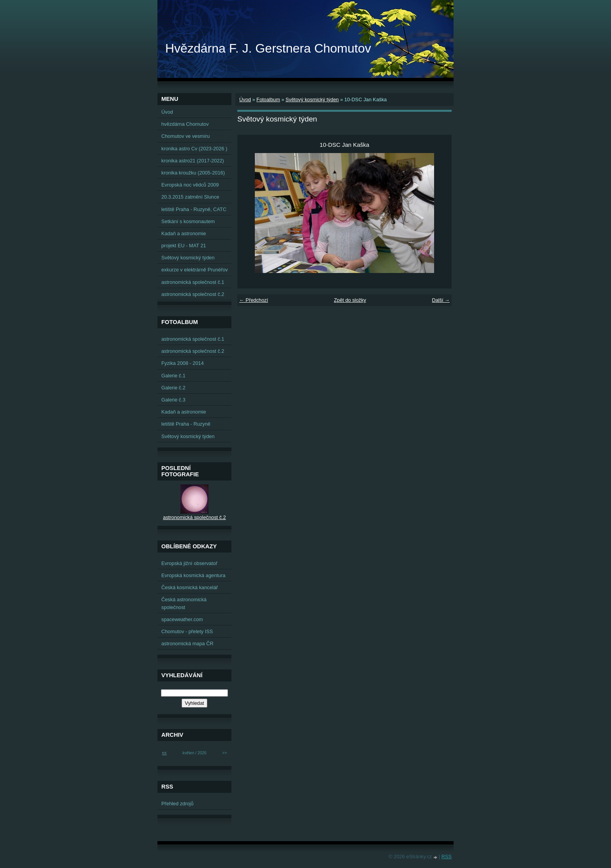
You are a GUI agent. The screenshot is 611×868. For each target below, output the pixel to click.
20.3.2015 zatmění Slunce (190, 197)
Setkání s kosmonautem (188, 221)
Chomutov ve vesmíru (185, 136)
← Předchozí (254, 300)
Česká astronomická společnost (184, 603)
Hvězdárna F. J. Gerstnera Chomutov (268, 48)
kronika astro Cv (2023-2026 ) (194, 149)
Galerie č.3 (173, 400)
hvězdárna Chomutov (185, 124)
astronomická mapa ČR (187, 644)
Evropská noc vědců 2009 (190, 185)
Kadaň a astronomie (184, 233)
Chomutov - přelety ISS (187, 631)
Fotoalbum (268, 99)
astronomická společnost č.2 (193, 294)
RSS (447, 857)
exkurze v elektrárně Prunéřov (195, 270)
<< (164, 753)
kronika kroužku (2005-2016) (193, 173)
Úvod (245, 99)
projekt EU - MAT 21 (184, 246)
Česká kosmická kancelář (190, 587)
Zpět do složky (350, 300)
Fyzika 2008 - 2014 (183, 363)
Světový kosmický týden (312, 99)
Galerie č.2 (173, 388)
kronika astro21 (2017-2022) (193, 161)
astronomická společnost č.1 (193, 282)
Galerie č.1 (173, 376)
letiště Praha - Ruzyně (186, 424)
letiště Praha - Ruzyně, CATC (194, 209)
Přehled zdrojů (177, 804)
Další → (441, 300)
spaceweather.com (182, 619)
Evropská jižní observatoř (189, 563)
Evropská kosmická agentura (193, 575)
